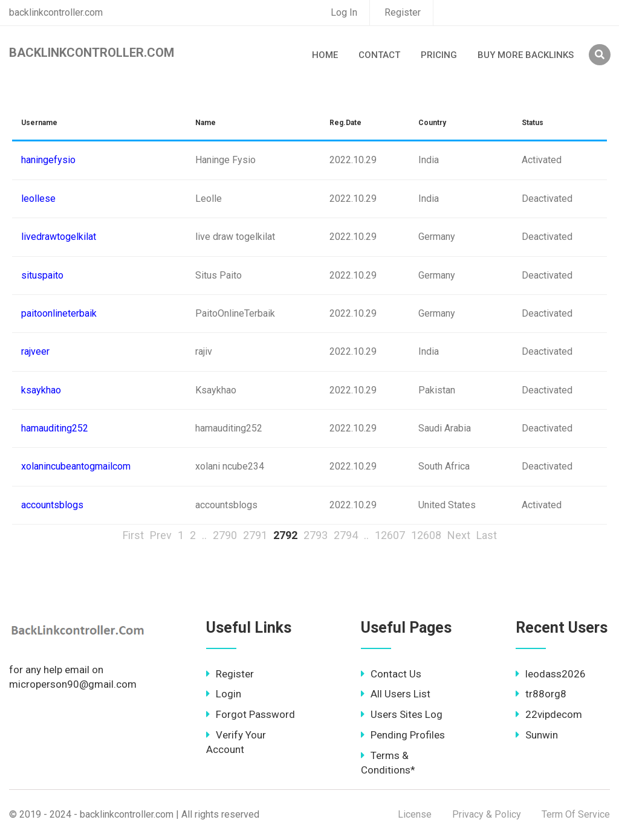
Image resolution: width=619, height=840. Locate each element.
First (133, 535)
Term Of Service (576, 814)
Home (325, 55)
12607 (390, 535)
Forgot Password (251, 714)
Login (224, 694)
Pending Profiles (403, 735)
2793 (316, 535)
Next (459, 535)
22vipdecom (549, 714)
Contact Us (391, 674)
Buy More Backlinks (526, 55)
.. (204, 535)
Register (403, 12)
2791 (255, 535)
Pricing (439, 55)
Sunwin (537, 735)
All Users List (396, 694)
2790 (225, 535)
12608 (426, 535)
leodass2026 (551, 674)
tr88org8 (541, 694)
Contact (379, 55)
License (415, 814)
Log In (344, 12)
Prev (161, 535)
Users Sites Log (402, 714)
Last (487, 535)
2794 (346, 535)
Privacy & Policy (487, 814)
